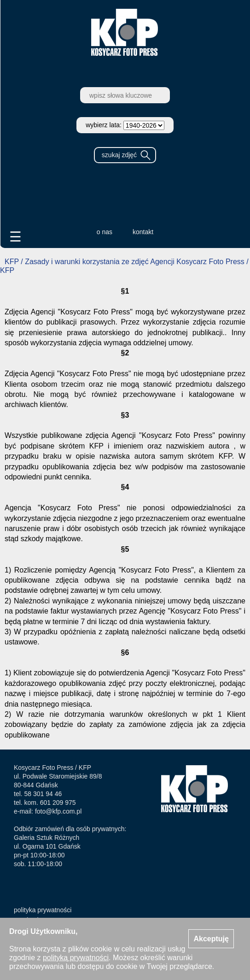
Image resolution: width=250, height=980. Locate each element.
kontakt (143, 232)
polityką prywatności (76, 958)
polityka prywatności (43, 910)
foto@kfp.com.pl (58, 811)
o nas (105, 232)
